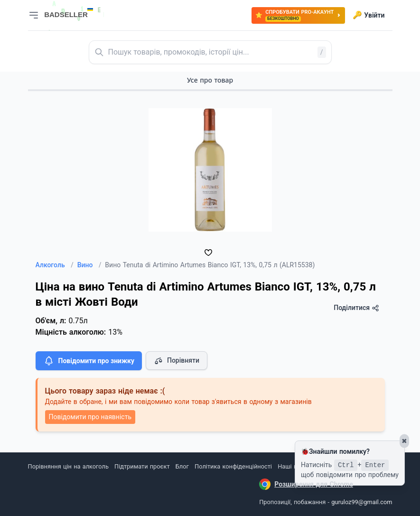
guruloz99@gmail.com (362, 502)
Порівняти (177, 361)
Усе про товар (210, 80)
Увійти (369, 15)
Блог (182, 466)
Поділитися (356, 308)
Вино (89, 265)
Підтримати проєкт (142, 466)
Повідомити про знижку (89, 361)
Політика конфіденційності (233, 466)
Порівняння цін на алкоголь (68, 466)
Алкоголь (55, 265)
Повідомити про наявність (90, 417)
